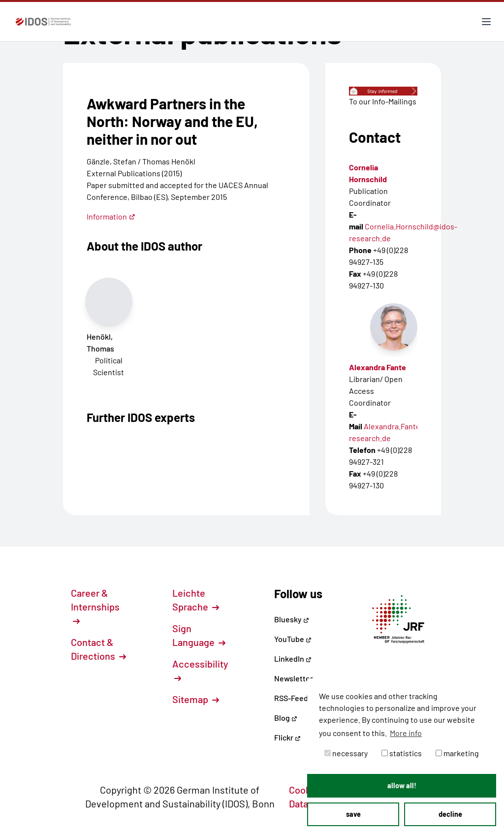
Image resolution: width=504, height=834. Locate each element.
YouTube (293, 639)
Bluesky (292, 619)
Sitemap (196, 699)
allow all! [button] (402, 786)
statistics (402, 753)
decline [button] (450, 814)
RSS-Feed (291, 698)
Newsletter (294, 678)
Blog (286, 718)
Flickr (287, 737)
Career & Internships (95, 606)
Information (111, 216)
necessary (346, 753)
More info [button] (406, 733)
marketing (457, 753)
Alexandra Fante (378, 367)
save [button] (353, 814)
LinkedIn (293, 658)
